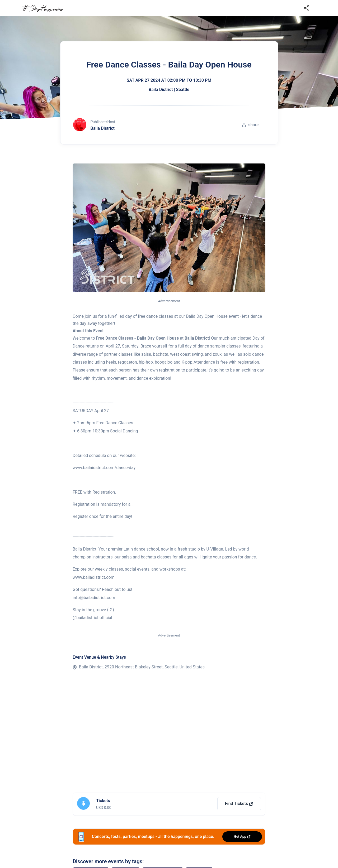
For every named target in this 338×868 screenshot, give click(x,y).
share (250, 125)
